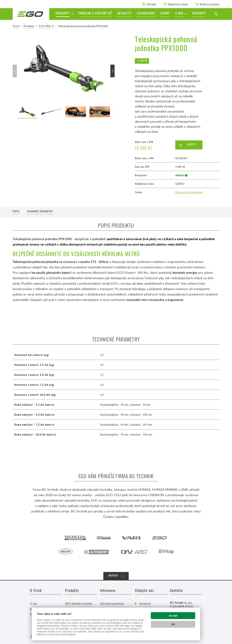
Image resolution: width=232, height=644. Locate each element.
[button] (181, 14)
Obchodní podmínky (112, 603)
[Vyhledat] (216, 14)
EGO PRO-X (46, 26)
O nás (34, 603)
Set (173, 624)
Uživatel (151, 4)
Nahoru (113, 576)
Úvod (16, 26)
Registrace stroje (178, 4)
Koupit (192, 145)
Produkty (29, 26)
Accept (173, 616)
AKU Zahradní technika (79, 603)
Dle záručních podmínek (189, 192)
